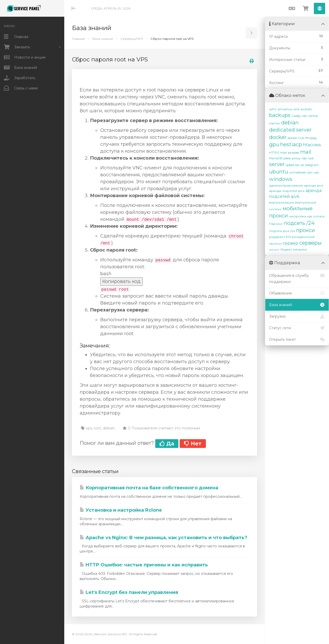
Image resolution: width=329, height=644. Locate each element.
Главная (78, 39)
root (311, 158)
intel (283, 153)
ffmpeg (311, 138)
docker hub (296, 138)
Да (167, 444)
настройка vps (300, 216)
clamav (275, 123)
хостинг (274, 250)
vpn (310, 172)
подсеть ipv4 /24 (282, 231)
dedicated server (290, 130)
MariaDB (276, 158)
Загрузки (297, 316)
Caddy (296, 116)
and (296, 109)
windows (281, 179)
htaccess (312, 145)
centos (313, 116)
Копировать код (121, 281)
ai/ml (273, 109)
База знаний (103, 39)
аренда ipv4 (314, 185)
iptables (293, 153)
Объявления (297, 293)
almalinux (285, 109)
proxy (296, 158)
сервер (290, 243)
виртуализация (282, 202)
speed (290, 165)
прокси (305, 230)
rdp (304, 158)
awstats (306, 109)
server (277, 164)
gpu (274, 144)
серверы (310, 243)
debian (290, 123)
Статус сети (297, 328)
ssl (302, 165)
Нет (193, 444)
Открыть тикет (297, 339)
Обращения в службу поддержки (297, 278)
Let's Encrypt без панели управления (129, 592)
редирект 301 (280, 237)
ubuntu (279, 172)
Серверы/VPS (132, 39)
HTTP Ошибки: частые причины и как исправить (144, 565)
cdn (305, 116)
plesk (287, 158)
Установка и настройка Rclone (121, 510)
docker (278, 137)
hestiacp (291, 144)
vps (316, 172)
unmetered (297, 172)
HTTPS (274, 153)
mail (306, 152)
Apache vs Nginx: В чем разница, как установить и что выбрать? (163, 538)
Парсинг (276, 224)
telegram (312, 165)
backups (280, 115)
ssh (297, 165)
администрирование (286, 185)
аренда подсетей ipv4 (287, 191)
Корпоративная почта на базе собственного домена (149, 488)
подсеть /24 (299, 223)
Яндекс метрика (294, 249)
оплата (319, 216)
